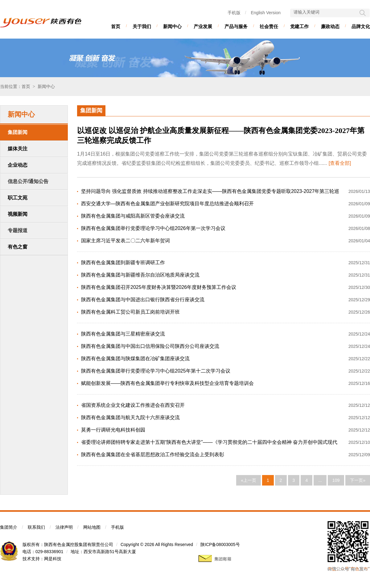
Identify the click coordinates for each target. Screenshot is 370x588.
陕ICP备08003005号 (220, 544)
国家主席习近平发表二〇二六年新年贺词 (125, 241)
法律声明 (64, 527)
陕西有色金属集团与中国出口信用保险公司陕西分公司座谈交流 (150, 346)
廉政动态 (330, 26)
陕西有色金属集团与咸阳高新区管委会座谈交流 (133, 216)
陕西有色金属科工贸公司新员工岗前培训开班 (130, 312)
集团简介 (9, 527)
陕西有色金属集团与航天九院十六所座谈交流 (130, 417)
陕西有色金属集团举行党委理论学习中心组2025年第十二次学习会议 (156, 371)
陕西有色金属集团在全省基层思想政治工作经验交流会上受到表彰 (153, 455)
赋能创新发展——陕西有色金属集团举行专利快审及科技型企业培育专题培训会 (167, 383)
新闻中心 (172, 26)
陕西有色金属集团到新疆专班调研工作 (123, 263)
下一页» (358, 480)
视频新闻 (18, 214)
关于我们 (142, 26)
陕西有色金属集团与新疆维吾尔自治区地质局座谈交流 (140, 275)
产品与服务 (236, 26)
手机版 (234, 13)
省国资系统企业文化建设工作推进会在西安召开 (133, 405)
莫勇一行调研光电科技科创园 (113, 430)
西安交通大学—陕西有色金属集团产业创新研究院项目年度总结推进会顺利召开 (167, 204)
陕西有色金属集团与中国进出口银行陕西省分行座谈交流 (143, 300)
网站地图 (92, 527)
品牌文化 (361, 26)
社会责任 (269, 26)
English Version (266, 13)
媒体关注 (18, 149)
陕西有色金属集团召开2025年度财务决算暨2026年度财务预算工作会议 (159, 287)
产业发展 (203, 26)
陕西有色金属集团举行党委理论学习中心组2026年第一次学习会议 (153, 228)
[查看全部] (340, 163)
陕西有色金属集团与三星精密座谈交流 (123, 334)
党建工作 (299, 26)
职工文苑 (18, 198)
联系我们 (36, 527)
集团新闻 (18, 132)
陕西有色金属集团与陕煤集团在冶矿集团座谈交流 (135, 359)
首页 (116, 26)
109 (336, 480)
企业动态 (18, 165)
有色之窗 (18, 247)
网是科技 (53, 559)
